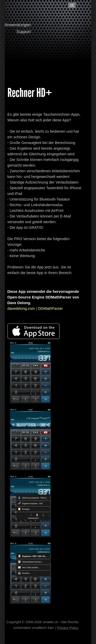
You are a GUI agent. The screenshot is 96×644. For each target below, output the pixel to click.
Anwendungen (18, 25)
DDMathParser (50, 309)
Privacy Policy (68, 628)
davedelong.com (21, 309)
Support (24, 32)
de (72, 5)
